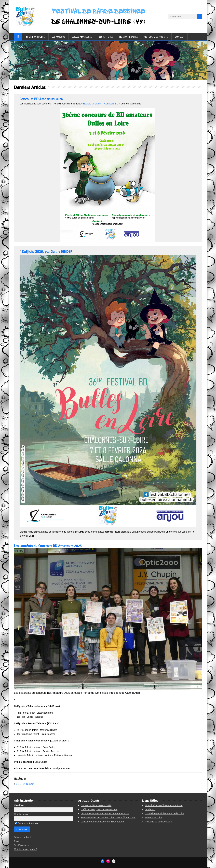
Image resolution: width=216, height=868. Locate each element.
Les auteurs (58, 37)
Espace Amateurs (81, 37)
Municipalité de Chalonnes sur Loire (164, 805)
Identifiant (19, 805)
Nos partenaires (129, 37)
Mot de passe (21, 814)
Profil (17, 841)
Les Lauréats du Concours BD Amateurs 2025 (48, 546)
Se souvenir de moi (26, 823)
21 (24, 784)
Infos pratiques (35, 37)
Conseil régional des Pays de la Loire (164, 813)
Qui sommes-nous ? (155, 37)
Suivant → (32, 784)
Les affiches (106, 37)
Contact (180, 37)
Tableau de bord (22, 837)
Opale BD (150, 809)
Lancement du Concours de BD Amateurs (103, 822)
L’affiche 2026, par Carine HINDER (47, 252)
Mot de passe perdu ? (25, 849)
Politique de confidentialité (159, 822)
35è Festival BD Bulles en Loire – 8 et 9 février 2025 (108, 818)
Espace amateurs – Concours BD (101, 104)
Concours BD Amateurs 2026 (41, 99)
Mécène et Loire (153, 818)
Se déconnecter (22, 845)
